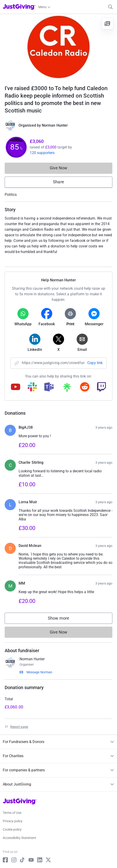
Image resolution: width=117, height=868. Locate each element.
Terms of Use (12, 813)
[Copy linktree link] (67, 388)
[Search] (110, 7)
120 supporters (42, 153)
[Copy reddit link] (85, 387)
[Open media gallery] (58, 47)
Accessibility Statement (19, 838)
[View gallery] (107, 23)
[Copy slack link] (32, 387)
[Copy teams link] (49, 387)
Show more (63, 619)
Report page (19, 727)
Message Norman (39, 672)
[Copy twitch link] (101, 387)
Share (58, 182)
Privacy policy (13, 821)
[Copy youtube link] (16, 387)
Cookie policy (12, 829)
